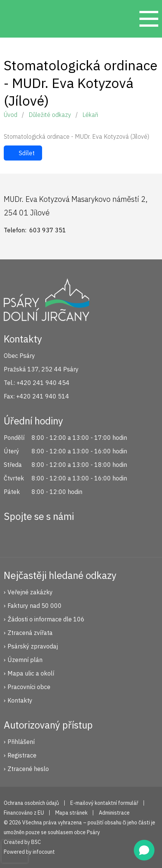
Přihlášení (21, 742)
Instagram (39, 536)
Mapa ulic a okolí (31, 673)
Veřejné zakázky (30, 592)
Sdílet (27, 153)
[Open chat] (144, 850)
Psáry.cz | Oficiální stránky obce (19, 19)
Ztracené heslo (28, 769)
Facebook (14, 536)
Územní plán (25, 660)
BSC (36, 842)
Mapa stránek (71, 813)
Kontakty (20, 700)
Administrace (114, 813)
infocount (44, 852)
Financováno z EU (24, 813)
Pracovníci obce (29, 687)
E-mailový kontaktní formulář (104, 803)
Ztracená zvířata (30, 633)
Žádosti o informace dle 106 (46, 619)
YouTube (64, 536)
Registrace (22, 755)
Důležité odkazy (50, 115)
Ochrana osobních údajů (31, 803)
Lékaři (90, 115)
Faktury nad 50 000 (35, 606)
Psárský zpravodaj (33, 646)
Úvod (11, 115)
